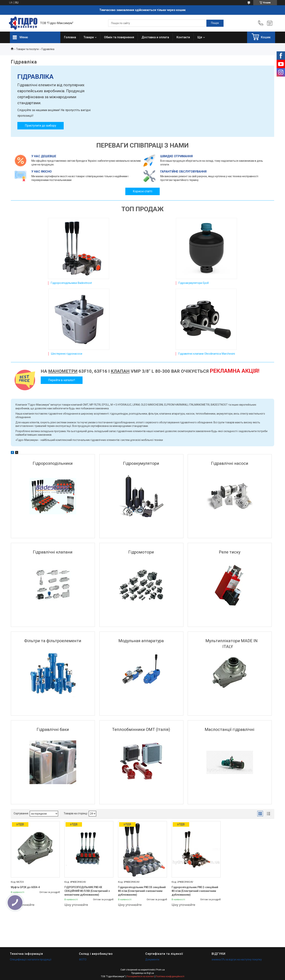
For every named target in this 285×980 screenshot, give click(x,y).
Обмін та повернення (119, 37)
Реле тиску (230, 552)
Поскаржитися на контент (140, 976)
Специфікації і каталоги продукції (31, 959)
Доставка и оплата (155, 37)
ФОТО (83, 959)
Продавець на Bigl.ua (143, 973)
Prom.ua (160, 970)
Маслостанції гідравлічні (230, 729)
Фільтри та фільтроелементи (53, 641)
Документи (152, 959)
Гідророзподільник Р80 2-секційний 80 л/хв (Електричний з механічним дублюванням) (195, 891)
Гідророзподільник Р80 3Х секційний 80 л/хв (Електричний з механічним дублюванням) (142, 891)
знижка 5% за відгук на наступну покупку (237, 959)
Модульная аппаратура (141, 641)
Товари (89, 37)
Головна (70, 37)
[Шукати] (215, 23)
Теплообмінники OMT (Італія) (141, 729)
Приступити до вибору (41, 126)
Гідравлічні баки (53, 729)
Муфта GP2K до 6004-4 (25, 887)
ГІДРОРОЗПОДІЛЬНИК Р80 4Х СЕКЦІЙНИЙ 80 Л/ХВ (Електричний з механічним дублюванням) (87, 891)
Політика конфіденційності (170, 976)
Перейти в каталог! (62, 380)
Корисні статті (142, 191)
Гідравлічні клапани (53, 552)
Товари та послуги (27, 49)
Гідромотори (141, 552)
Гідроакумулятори (141, 463)
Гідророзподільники (53, 463)
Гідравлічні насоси (230, 463)
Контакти (183, 37)
